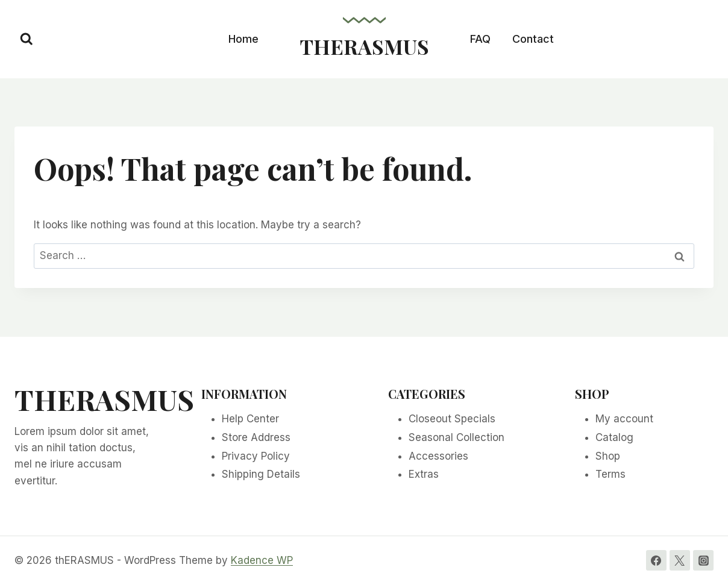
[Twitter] (680, 560)
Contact (533, 39)
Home (243, 39)
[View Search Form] (27, 39)
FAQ (480, 39)
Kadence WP (262, 560)
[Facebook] (656, 560)
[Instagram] (703, 560)
